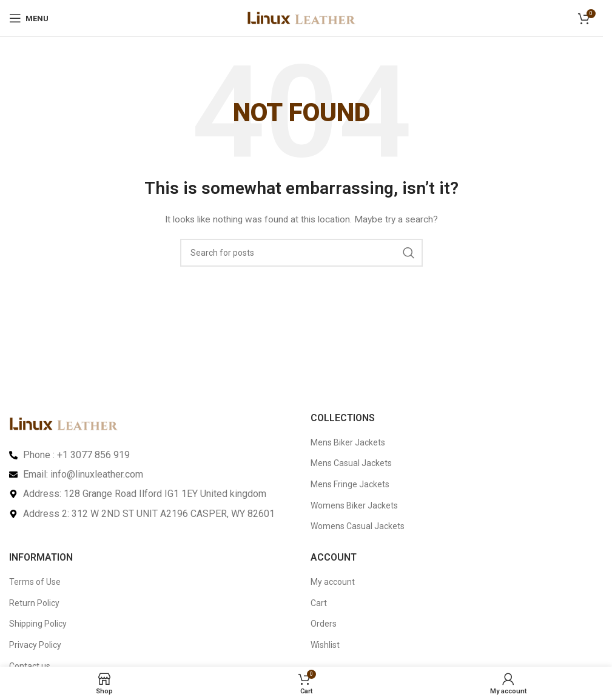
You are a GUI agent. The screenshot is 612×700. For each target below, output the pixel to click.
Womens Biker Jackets (354, 505)
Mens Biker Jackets (348, 442)
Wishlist (325, 645)
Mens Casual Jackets (351, 463)
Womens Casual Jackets (358, 526)
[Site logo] (301, 18)
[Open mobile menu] (29, 18)
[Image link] (64, 423)
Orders (324, 624)
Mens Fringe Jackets (350, 484)
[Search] (301, 253)
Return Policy (34, 603)
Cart (319, 603)
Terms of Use (35, 582)
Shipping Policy (38, 624)
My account (333, 582)
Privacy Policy (35, 645)
